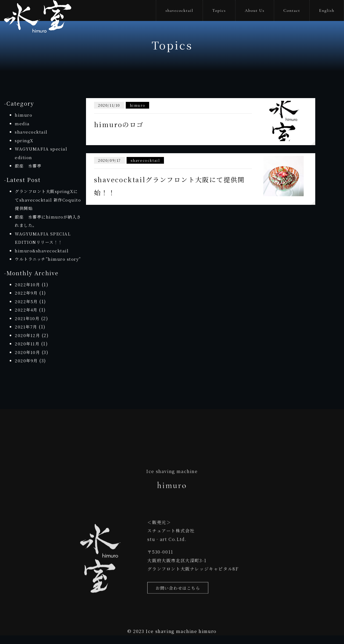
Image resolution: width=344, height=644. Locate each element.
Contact (292, 10)
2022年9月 (27, 301)
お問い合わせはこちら (179, 600)
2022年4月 (27, 318)
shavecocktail (179, 10)
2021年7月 (26, 335)
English (327, 10)
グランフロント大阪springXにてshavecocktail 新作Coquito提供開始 (48, 200)
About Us (255, 10)
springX (24, 140)
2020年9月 (27, 369)
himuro (24, 115)
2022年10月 (28, 293)
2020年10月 (28, 361)
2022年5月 (27, 310)
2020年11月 (28, 352)
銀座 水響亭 (29, 166)
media (22, 124)
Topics (219, 10)
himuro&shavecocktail (43, 251)
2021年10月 (28, 327)
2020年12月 (28, 344)
